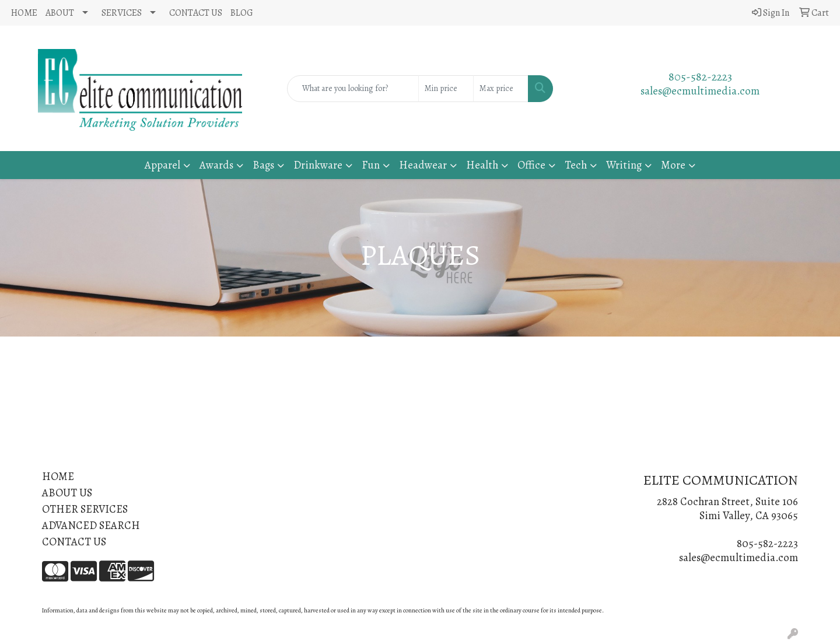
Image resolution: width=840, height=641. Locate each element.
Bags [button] (263, 165)
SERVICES (122, 13)
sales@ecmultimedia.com (700, 91)
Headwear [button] (423, 165)
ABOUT (60, 13)
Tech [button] (576, 165)
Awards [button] (216, 165)
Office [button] (531, 165)
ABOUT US (67, 493)
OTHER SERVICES (85, 509)
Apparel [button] (162, 165)
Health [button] (482, 165)
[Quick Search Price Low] (446, 89)
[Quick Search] (353, 89)
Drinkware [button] (318, 165)
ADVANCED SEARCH (91, 525)
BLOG (242, 13)
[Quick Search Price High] (501, 89)
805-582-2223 (700, 77)
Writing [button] (624, 165)
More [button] (673, 165)
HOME (24, 13)
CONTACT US (196, 13)
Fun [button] (371, 165)
